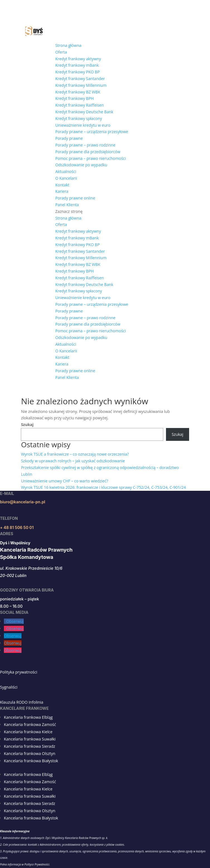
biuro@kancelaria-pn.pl (23, 502)
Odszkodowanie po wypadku (81, 165)
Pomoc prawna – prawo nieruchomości (90, 158)
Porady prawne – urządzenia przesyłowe (91, 132)
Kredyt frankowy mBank (77, 65)
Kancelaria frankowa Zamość (30, 724)
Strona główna (68, 45)
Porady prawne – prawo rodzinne (85, 145)
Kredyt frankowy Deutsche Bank (84, 112)
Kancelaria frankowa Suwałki (30, 739)
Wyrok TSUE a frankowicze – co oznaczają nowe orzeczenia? (75, 454)
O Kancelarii (66, 178)
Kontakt (62, 185)
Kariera (62, 191)
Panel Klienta (67, 205)
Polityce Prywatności (37, 864)
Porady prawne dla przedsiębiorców (88, 152)
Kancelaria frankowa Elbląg (28, 717)
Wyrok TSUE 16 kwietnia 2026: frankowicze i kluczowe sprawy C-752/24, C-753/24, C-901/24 (103, 487)
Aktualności (66, 171)
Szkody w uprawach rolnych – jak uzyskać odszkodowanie (73, 461)
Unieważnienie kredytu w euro (83, 125)
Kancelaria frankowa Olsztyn (30, 753)
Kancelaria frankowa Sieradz (30, 746)
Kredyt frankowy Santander (80, 79)
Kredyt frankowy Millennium (81, 85)
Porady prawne (69, 138)
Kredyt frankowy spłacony (79, 118)
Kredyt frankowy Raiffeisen (79, 105)
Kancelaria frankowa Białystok (31, 761)
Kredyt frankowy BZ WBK (78, 92)
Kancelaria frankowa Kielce (28, 732)
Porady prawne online (75, 198)
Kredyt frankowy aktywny (78, 59)
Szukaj (27, 425)
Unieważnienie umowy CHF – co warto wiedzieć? (64, 481)
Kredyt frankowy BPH (74, 98)
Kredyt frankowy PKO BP (77, 72)
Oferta (61, 52)
